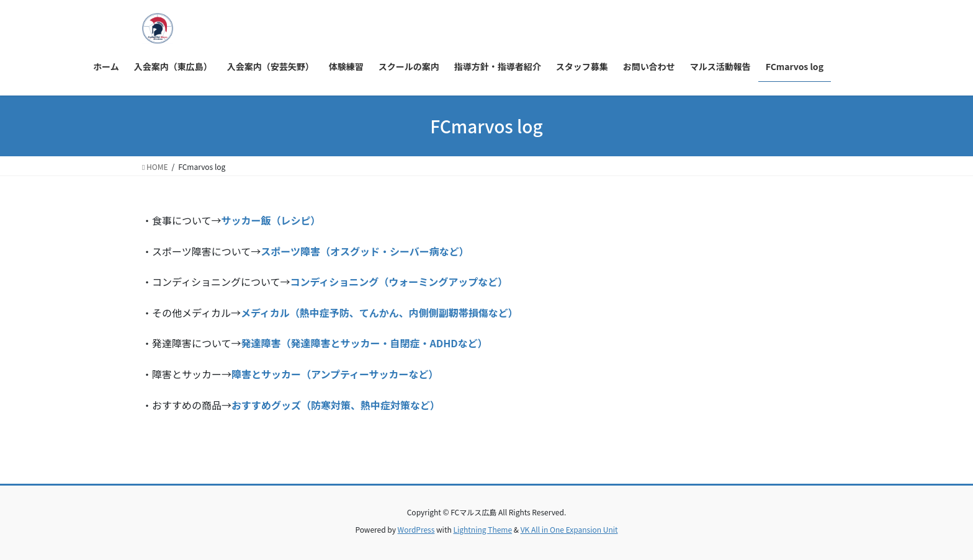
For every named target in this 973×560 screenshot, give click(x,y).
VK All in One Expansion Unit (569, 529)
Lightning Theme (482, 529)
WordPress (416, 529)
